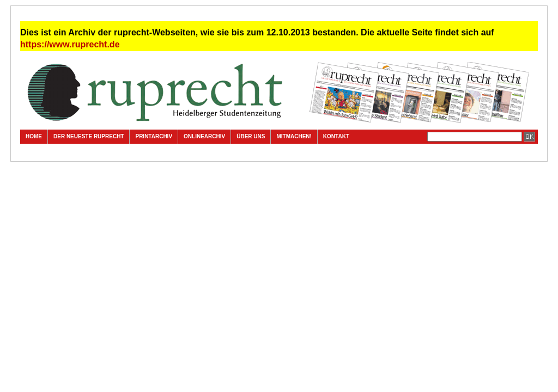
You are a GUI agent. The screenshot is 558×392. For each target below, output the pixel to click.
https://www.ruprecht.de (70, 44)
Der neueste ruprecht (89, 136)
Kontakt (336, 136)
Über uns (251, 136)
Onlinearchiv (204, 136)
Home (34, 136)
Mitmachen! (294, 136)
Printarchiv (154, 136)
